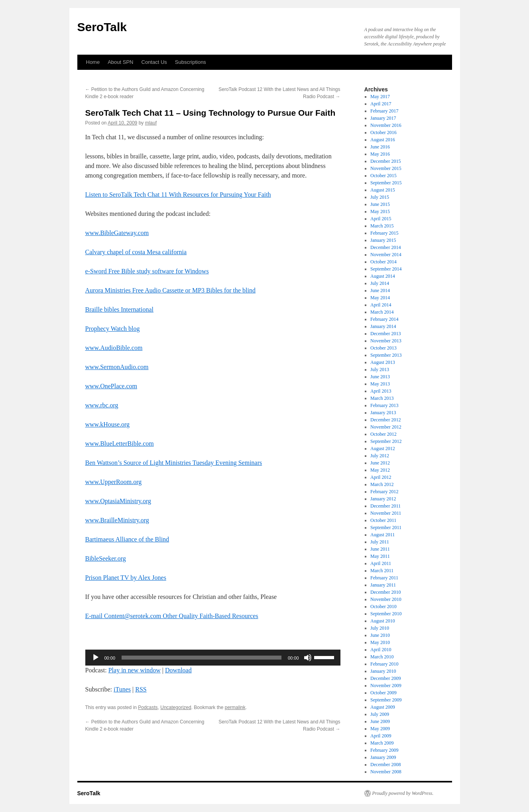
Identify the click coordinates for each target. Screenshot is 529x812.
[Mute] (308, 658)
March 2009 (382, 743)
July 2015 (380, 197)
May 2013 (380, 384)
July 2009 (380, 714)
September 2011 (386, 528)
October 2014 (383, 262)
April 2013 (381, 391)
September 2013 (386, 355)
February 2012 (384, 492)
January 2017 (383, 118)
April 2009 (381, 736)
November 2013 (386, 341)
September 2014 (386, 269)
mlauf (151, 123)
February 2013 (384, 405)
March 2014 (382, 312)
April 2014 (381, 305)
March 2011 (382, 571)
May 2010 (380, 642)
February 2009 (384, 750)
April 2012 (381, 477)
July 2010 (380, 628)
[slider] (202, 658)
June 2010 (380, 635)
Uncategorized (176, 707)
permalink (235, 707)
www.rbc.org (102, 405)
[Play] (96, 658)
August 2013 (383, 362)
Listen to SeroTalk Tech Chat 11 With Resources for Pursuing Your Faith (178, 195)
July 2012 (380, 456)
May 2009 (380, 729)
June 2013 (380, 377)
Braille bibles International (120, 309)
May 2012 (380, 470)
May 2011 (380, 556)
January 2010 (383, 671)
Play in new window (135, 670)
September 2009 (386, 700)
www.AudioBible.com (114, 348)
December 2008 (385, 765)
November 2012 (386, 427)
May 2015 (380, 211)
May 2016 (380, 154)
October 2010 (383, 607)
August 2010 (383, 621)
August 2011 (382, 535)
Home (93, 62)
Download (178, 670)
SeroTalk (102, 27)
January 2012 (383, 499)
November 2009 (386, 686)
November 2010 (386, 599)
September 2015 (386, 183)
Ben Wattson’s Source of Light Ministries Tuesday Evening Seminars (174, 463)
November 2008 (386, 772)
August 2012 (383, 448)
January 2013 (383, 413)
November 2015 (386, 168)
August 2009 (383, 707)
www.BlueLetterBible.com (120, 444)
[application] (213, 658)
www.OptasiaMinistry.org (118, 501)
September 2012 (386, 441)
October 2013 (383, 348)
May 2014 (380, 298)
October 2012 (383, 434)
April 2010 (381, 650)
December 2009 (385, 678)
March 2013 (382, 398)
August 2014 (383, 276)
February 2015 (384, 233)
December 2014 (385, 247)
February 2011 (384, 578)
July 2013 (380, 369)
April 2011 (381, 563)
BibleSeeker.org (106, 558)
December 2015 (385, 161)
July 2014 (380, 283)
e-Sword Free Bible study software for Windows (147, 271)
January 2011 (383, 585)
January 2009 (383, 757)
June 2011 (380, 549)
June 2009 (380, 721)
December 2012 (385, 420)
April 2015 (381, 219)
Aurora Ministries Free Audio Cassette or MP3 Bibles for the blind (171, 290)
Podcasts (148, 707)
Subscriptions (191, 62)
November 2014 (386, 255)
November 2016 (386, 125)
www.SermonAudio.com (117, 367)
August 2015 (383, 190)
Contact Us (154, 62)
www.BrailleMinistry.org (117, 520)
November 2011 (386, 513)
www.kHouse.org (108, 424)
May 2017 (380, 97)
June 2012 (380, 463)
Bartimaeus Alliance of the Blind (127, 539)
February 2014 (384, 319)
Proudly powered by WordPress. (403, 793)
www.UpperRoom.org (114, 482)
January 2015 (383, 240)
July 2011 (380, 542)
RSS (141, 689)
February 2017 (384, 111)
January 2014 (383, 326)
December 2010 (385, 592)
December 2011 (385, 506)
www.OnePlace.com (111, 386)
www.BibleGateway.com (117, 233)
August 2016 (383, 140)
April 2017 (381, 104)
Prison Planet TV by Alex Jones (126, 578)
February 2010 (384, 664)
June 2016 (380, 147)
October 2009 (383, 693)
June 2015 (380, 204)
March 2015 (382, 226)
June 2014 (380, 290)
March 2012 (382, 484)
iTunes (122, 689)
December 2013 (385, 334)
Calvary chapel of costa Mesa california (136, 252)
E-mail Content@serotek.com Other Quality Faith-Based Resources (172, 616)
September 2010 (386, 614)
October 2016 (383, 132)
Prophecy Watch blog (113, 329)
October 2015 (383, 176)
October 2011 (383, 520)
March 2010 (382, 657)
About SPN (120, 62)
